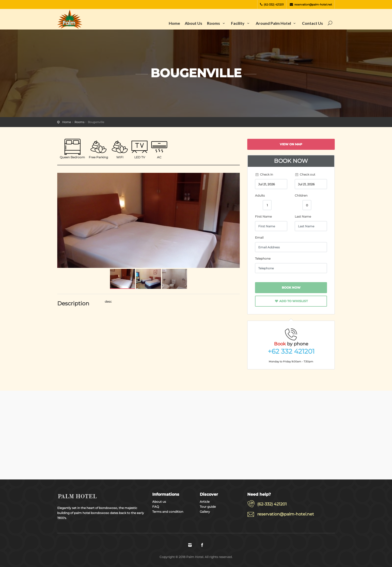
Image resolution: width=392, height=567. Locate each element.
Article (205, 502)
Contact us (312, 23)
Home (174, 23)
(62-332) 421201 (272, 5)
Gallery (205, 512)
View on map (291, 144)
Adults (260, 195)
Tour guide (208, 507)
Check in (264, 174)
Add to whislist (291, 301)
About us (193, 23)
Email (259, 237)
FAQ (156, 507)
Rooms (217, 23)
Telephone (263, 258)
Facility (241, 23)
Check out (305, 174)
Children (301, 195)
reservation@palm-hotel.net (311, 5)
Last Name (303, 216)
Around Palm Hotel (276, 23)
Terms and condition (168, 512)
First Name (263, 216)
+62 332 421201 (291, 351)
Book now (291, 288)
